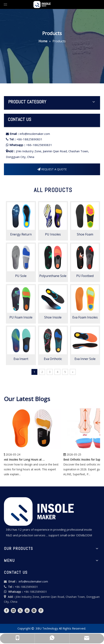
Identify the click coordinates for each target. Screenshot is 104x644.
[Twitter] (20, 611)
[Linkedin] (13, 611)
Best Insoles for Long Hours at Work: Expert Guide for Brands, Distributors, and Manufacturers (26, 460)
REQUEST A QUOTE (52, 169)
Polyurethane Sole (53, 276)
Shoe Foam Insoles (85, 234)
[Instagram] (34, 611)
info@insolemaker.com (35, 134)
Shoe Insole (53, 317)
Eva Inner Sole (85, 359)
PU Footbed (85, 276)
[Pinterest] (41, 611)
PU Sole (21, 276)
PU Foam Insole (21, 317)
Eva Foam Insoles (85, 317)
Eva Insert (21, 359)
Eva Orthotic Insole (53, 359)
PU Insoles (53, 234)
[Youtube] (27, 611)
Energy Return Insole (21, 234)
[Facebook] (6, 611)
